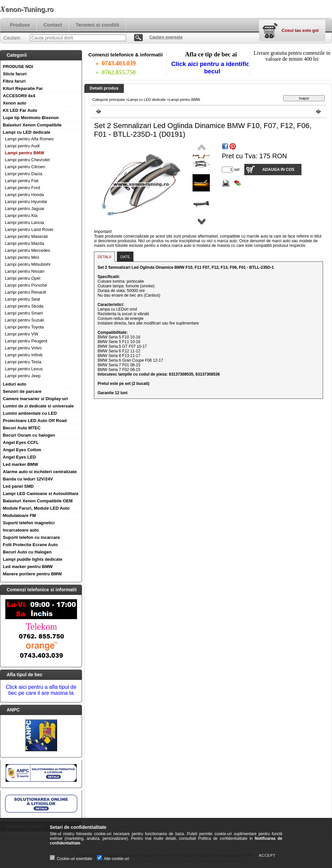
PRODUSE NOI (18, 67)
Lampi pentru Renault (26, 292)
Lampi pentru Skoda (24, 306)
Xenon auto (15, 103)
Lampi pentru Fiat (22, 181)
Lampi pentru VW (22, 334)
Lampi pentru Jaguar (25, 209)
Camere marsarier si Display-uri (36, 399)
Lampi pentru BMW (25, 153)
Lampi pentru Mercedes (28, 250)
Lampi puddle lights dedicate (33, 559)
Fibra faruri (14, 81)
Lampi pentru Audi (22, 146)
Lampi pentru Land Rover (29, 229)
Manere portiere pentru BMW (33, 574)
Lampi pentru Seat (23, 299)
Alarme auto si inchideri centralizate (40, 472)
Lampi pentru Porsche (26, 285)
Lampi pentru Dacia (24, 174)
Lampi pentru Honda (25, 195)
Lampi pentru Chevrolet (27, 160)
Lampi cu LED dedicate (27, 132)
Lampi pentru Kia (21, 216)
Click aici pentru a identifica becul (212, 68)
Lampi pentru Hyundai (26, 202)
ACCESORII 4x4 (19, 96)
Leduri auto (15, 384)
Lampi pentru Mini (22, 257)
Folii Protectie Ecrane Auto (31, 545)
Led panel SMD (18, 486)
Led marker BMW (21, 464)
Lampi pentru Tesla (23, 362)
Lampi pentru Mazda (25, 243)
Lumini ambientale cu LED (30, 413)
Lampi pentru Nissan (25, 271)
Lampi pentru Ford (23, 188)
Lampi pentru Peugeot (26, 341)
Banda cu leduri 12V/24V (28, 479)
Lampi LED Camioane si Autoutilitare (41, 494)
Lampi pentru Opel (23, 278)
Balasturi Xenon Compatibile (32, 125)
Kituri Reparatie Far (23, 88)
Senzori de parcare (22, 391)
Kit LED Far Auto (20, 110)
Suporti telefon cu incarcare (32, 537)
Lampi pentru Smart (24, 313)
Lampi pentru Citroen (25, 167)
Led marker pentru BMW (28, 567)
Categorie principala (109, 100)
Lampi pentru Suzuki (25, 320)
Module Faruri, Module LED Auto (36, 508)
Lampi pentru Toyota (25, 327)
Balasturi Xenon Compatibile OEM (38, 501)
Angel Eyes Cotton (22, 450)
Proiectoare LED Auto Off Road (35, 421)
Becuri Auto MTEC (22, 428)
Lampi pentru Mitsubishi (28, 264)
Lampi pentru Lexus (24, 369)
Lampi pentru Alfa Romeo (29, 139)
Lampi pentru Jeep (23, 376)
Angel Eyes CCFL (21, 442)
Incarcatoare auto (21, 530)
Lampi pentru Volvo (23, 348)
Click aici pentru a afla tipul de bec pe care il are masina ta (41, 690)
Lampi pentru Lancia (25, 222)
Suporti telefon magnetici (29, 523)
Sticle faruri (15, 74)
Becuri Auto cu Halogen (27, 552)
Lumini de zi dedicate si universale (39, 406)
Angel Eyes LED (20, 457)
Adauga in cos (278, 170)
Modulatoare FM (20, 515)
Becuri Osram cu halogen (29, 435)
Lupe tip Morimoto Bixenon (31, 118)
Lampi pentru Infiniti (24, 355)
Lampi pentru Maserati (26, 236)
